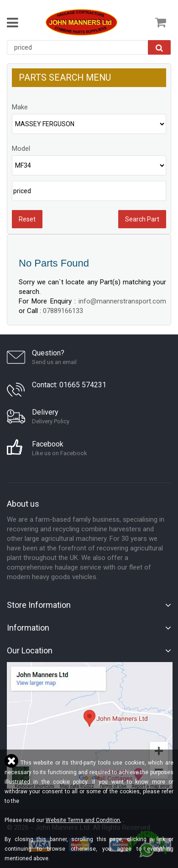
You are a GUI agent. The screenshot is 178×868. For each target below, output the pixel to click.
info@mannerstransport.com (122, 301)
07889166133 (63, 311)
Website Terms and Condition (83, 820)
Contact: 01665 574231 (69, 385)
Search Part (142, 219)
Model (21, 149)
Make (20, 107)
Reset (27, 219)
